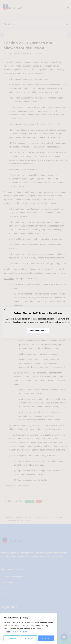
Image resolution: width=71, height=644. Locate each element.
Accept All (46, 638)
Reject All (29, 638)
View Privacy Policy (19, 632)
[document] (35, 322)
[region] (29, 629)
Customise (12, 638)
